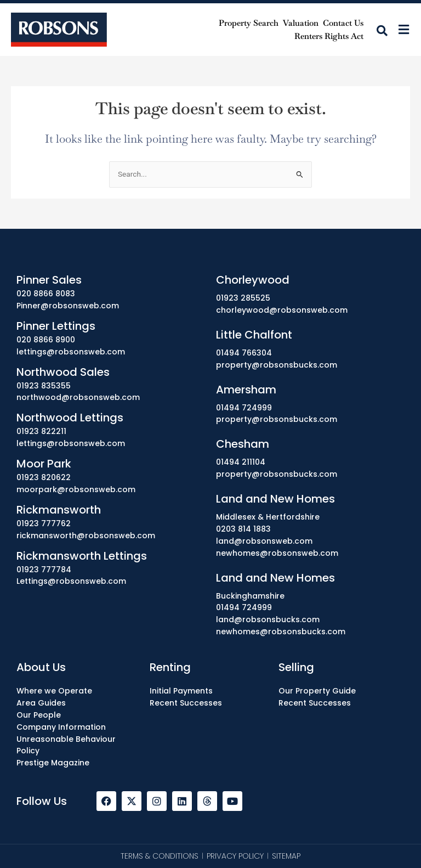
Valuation (301, 23)
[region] (210, 818)
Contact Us (343, 23)
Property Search (249, 23)
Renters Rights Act (329, 36)
